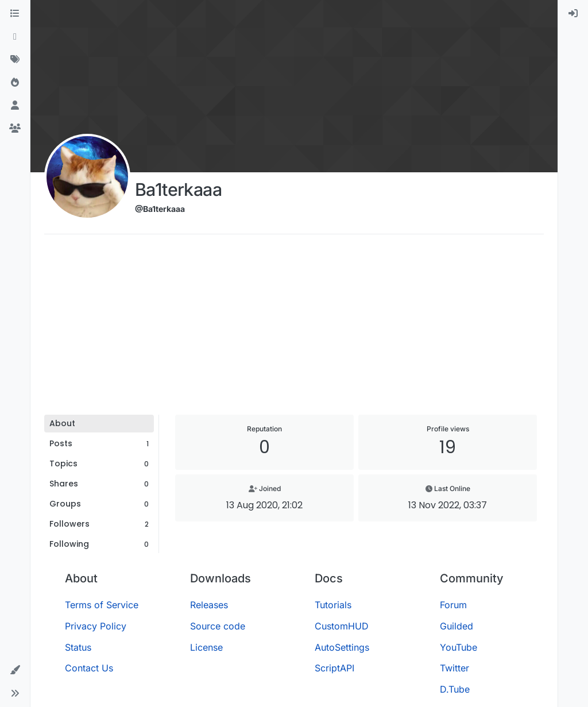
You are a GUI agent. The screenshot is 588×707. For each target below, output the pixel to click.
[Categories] (15, 14)
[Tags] (15, 60)
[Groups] (15, 129)
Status (78, 647)
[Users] (15, 106)
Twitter (454, 668)
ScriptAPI (334, 668)
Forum (453, 605)
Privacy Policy (96, 626)
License (206, 647)
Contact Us (89, 668)
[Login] (573, 14)
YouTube (459, 647)
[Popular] (15, 83)
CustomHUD (342, 626)
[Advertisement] (294, 329)
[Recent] (15, 37)
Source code (218, 626)
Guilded (457, 626)
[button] (15, 670)
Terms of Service (102, 605)
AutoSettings (342, 647)
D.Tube (455, 689)
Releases (209, 605)
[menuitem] (573, 14)
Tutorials (333, 605)
